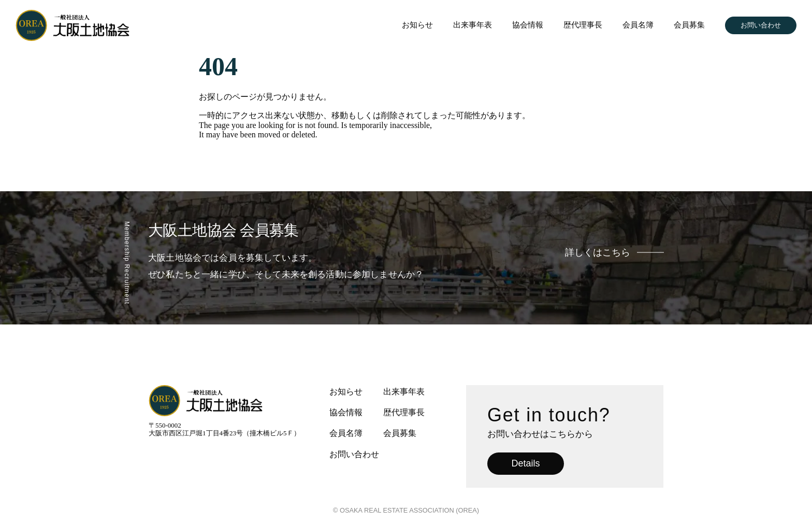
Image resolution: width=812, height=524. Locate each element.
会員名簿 (638, 25)
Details (525, 463)
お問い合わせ (761, 25)
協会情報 (528, 25)
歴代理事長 (583, 25)
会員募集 (689, 25)
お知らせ (417, 25)
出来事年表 (473, 25)
